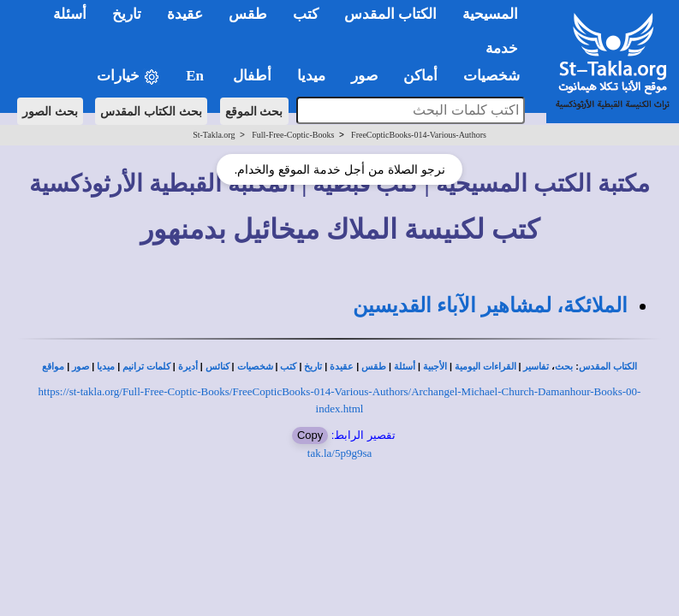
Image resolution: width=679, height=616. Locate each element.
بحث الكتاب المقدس (151, 111)
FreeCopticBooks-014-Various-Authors (419, 135)
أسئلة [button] (70, 14)
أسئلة (405, 367)
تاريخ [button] (127, 14)
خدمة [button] (502, 48)
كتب (288, 367)
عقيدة (342, 367)
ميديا (106, 367)
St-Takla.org (214, 135)
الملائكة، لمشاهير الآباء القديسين (490, 305)
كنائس (217, 367)
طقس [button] (248, 14)
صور (80, 367)
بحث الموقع (254, 111)
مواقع (53, 367)
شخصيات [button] (497, 76)
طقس (374, 367)
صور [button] (364, 76)
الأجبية (435, 367)
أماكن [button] (420, 76)
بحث (564, 367)
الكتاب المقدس (608, 367)
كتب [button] (306, 14)
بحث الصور (50, 111)
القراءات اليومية (485, 367)
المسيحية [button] (490, 14)
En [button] (197, 76)
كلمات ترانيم (146, 367)
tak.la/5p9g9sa (339, 453)
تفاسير (536, 367)
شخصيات (255, 367)
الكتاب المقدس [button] (390, 14)
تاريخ (313, 367)
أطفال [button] (252, 76)
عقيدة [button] (185, 14)
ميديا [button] (311, 76)
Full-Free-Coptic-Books (293, 135)
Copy (310, 435)
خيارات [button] (128, 77)
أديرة (188, 367)
